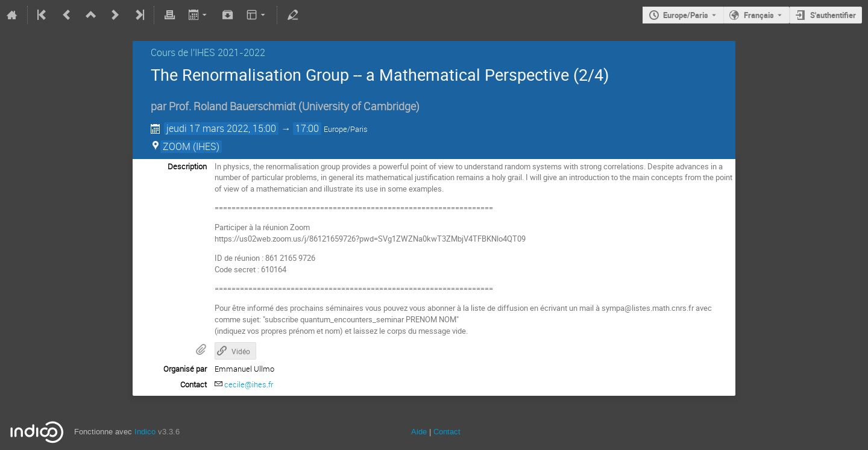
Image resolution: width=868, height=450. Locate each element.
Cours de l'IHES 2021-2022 (208, 52)
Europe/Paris (686, 15)
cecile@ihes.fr (249, 384)
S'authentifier (833, 15)
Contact (447, 432)
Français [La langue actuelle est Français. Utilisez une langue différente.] (759, 15)
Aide (419, 432)
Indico (145, 432)
